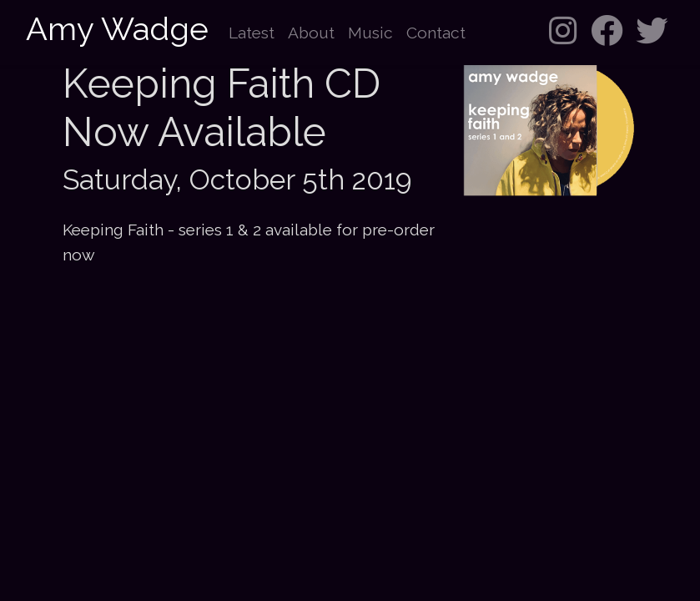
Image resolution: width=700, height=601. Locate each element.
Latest (252, 33)
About (311, 33)
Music (370, 33)
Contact (436, 33)
